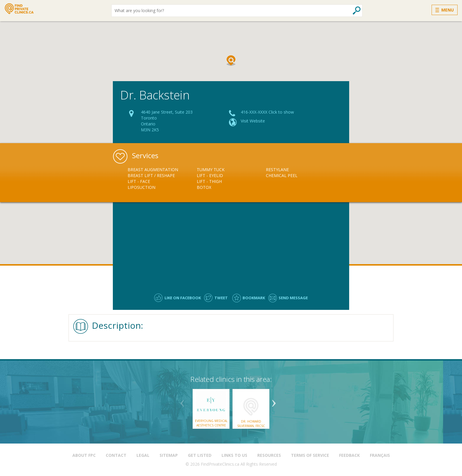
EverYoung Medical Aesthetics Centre (211, 423)
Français (380, 455)
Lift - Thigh (209, 181)
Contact (116, 455)
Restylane (277, 170)
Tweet (221, 298)
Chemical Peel (282, 175)
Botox (204, 187)
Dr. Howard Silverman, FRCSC (251, 423)
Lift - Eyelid (210, 175)
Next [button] (274, 401)
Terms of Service (310, 455)
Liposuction (141, 187)
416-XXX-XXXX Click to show (267, 112)
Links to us (234, 455)
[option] (162, 179)
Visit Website (253, 121)
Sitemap (169, 455)
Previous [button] (182, 401)
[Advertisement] (231, 245)
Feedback (349, 455)
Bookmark (254, 298)
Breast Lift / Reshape (151, 175)
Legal (143, 455)
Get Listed (200, 455)
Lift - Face (139, 181)
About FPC (84, 455)
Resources (269, 455)
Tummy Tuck (211, 170)
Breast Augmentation (153, 170)
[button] (231, 60)
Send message (293, 298)
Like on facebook (183, 298)
